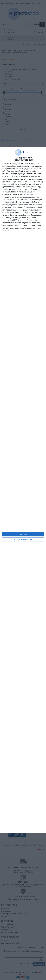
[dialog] (23, 490)
